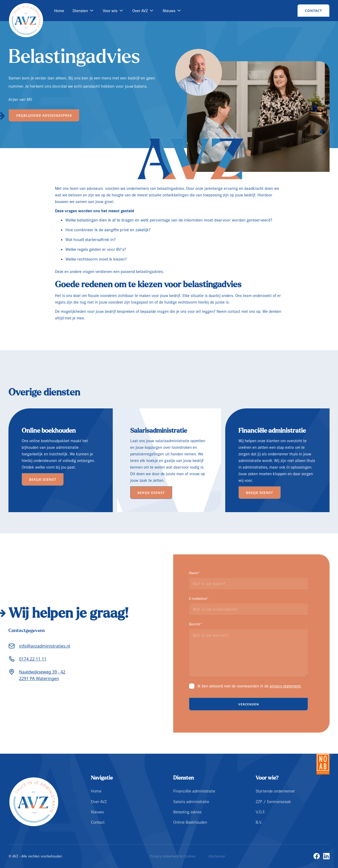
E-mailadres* (199, 598)
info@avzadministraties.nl (45, 646)
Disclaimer (217, 856)
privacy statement (285, 686)
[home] (26, 11)
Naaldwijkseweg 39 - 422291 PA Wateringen (42, 675)
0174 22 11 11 (33, 659)
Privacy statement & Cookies (173, 856)
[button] (83, 11)
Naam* (194, 573)
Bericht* (196, 624)
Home (59, 11)
